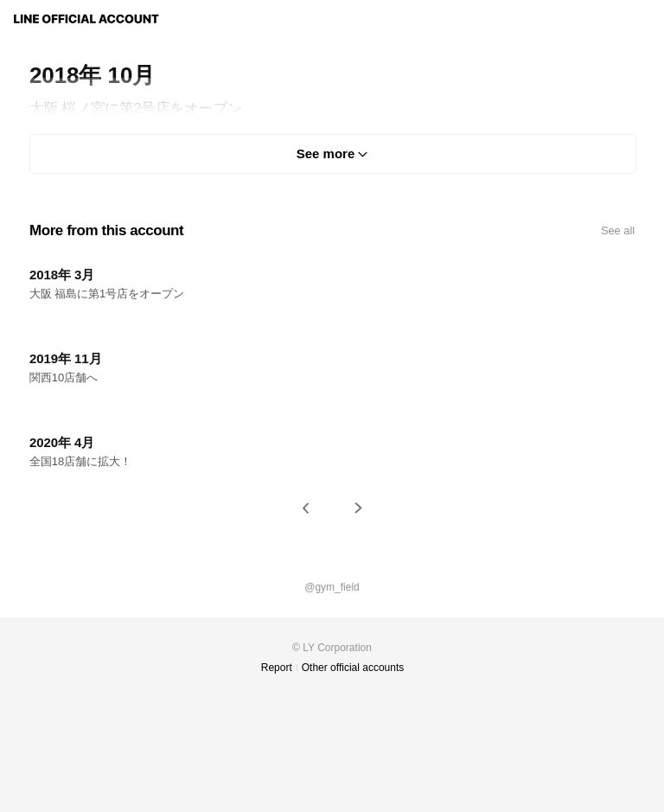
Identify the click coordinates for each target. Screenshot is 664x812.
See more (326, 153)
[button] (306, 508)
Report (277, 668)
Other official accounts (353, 668)
